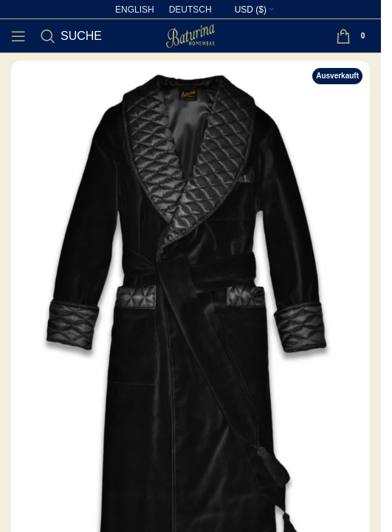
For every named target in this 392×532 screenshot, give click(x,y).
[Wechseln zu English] (135, 10)
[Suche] (71, 36)
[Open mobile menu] (18, 36)
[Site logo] (190, 35)
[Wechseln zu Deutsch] (190, 10)
